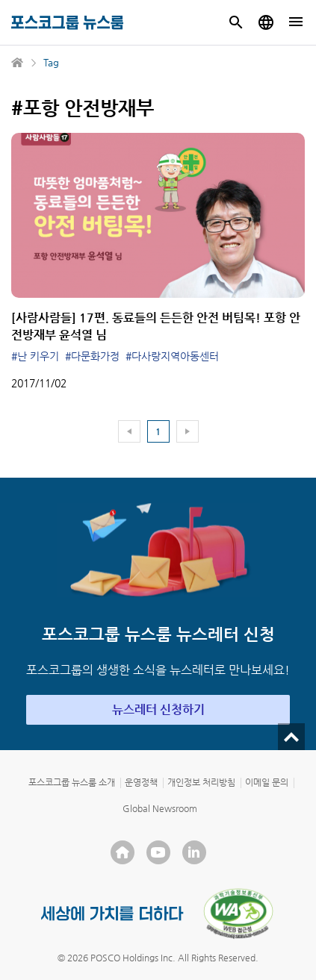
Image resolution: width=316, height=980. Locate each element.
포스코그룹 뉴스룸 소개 (72, 782)
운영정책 (141, 782)
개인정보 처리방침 (201, 782)
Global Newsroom (160, 808)
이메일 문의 (267, 782)
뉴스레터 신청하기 (158, 709)
